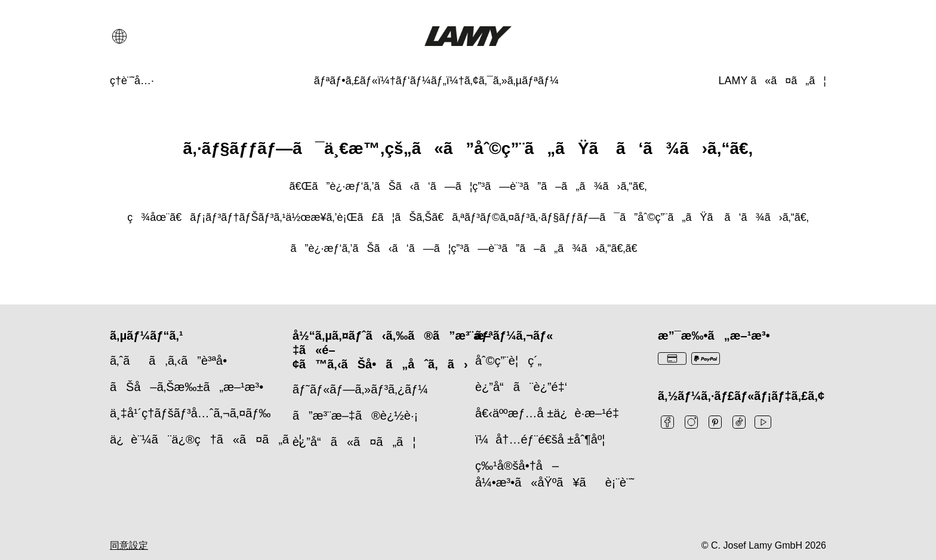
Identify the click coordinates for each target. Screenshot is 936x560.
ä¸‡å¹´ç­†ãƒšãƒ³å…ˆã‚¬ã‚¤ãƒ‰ (190, 413)
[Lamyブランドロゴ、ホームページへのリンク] (468, 36)
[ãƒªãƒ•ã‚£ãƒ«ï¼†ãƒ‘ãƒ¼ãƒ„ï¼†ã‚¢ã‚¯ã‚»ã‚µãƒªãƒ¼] (436, 81)
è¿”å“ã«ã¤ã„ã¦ (354, 442)
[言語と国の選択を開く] (119, 36)
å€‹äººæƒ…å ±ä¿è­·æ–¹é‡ (551, 413)
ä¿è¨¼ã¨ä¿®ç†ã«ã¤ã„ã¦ (206, 439)
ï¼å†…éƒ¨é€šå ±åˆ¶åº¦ (540, 439)
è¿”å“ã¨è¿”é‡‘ (521, 387)
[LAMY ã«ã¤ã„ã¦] (772, 81)
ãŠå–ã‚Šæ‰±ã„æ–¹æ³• (187, 387)
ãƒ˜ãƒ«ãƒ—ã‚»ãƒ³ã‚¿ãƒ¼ (360, 389)
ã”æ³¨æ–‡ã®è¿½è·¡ (355, 416)
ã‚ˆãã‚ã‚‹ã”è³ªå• (173, 361)
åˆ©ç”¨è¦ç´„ (508, 361)
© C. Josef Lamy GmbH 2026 (764, 545)
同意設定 (129, 545)
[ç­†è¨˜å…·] (132, 81)
